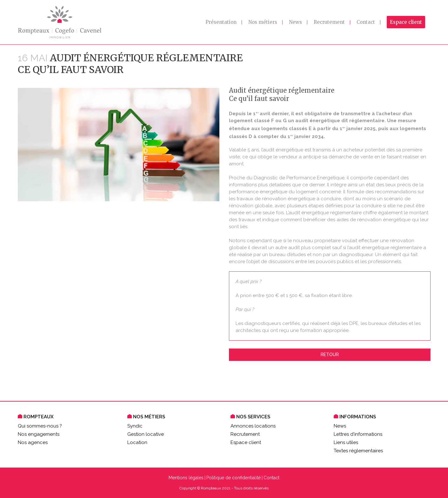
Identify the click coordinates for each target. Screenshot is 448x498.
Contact (271, 478)
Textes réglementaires (358, 451)
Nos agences (33, 442)
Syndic (135, 426)
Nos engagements (39, 434)
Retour (330, 355)
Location (137, 442)
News (340, 426)
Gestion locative (146, 434)
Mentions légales (186, 478)
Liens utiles (346, 442)
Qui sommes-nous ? (40, 426)
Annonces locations (253, 426)
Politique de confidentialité (234, 478)
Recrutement (245, 434)
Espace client (246, 442)
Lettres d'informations (358, 434)
